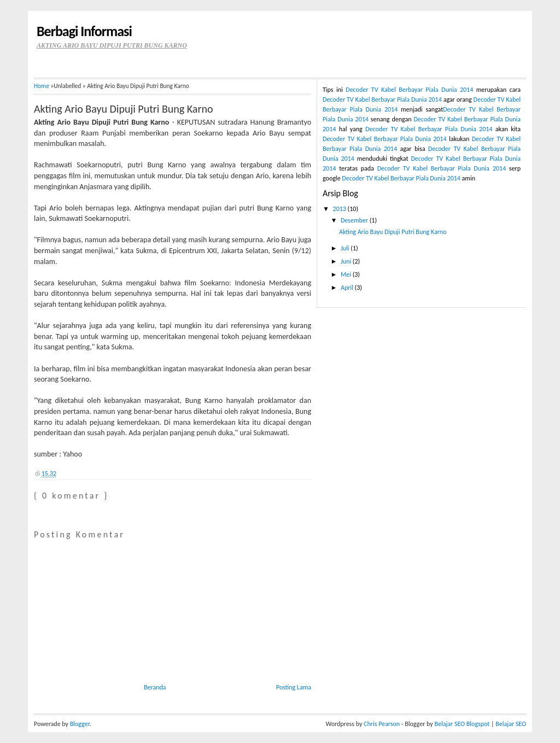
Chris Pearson (382, 724)
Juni (347, 261)
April (348, 288)
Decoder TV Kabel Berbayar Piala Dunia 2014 (409, 90)
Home (42, 86)
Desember (355, 220)
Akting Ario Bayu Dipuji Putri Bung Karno (123, 109)
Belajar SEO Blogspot (462, 724)
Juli (346, 248)
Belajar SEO (511, 724)
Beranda (155, 687)
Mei (347, 274)
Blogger (80, 724)
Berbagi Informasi (84, 31)
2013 (340, 209)
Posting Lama (294, 687)
